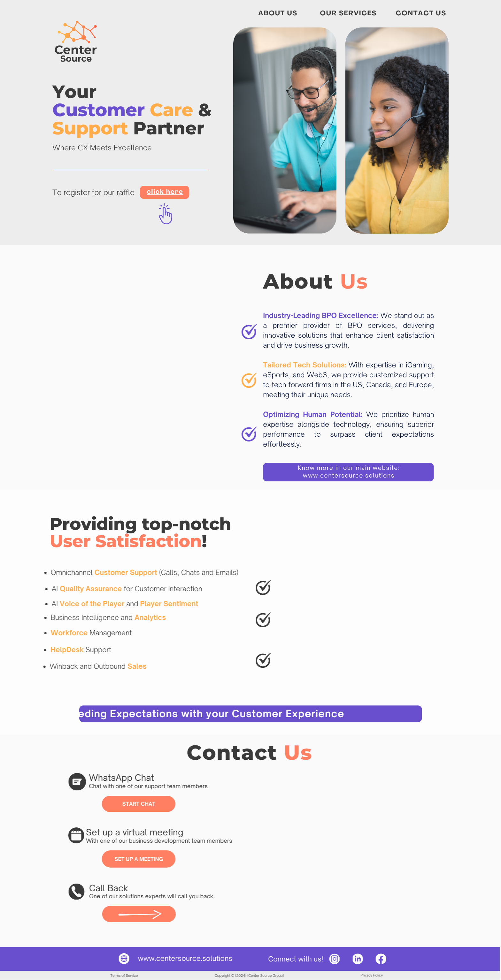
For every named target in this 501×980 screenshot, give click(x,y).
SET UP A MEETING (123, 859)
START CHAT (123, 804)
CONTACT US (421, 14)
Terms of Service (108, 976)
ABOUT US (278, 14)
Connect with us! (280, 959)
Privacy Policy (356, 975)
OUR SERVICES (348, 14)
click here (165, 192)
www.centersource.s (156, 959)
